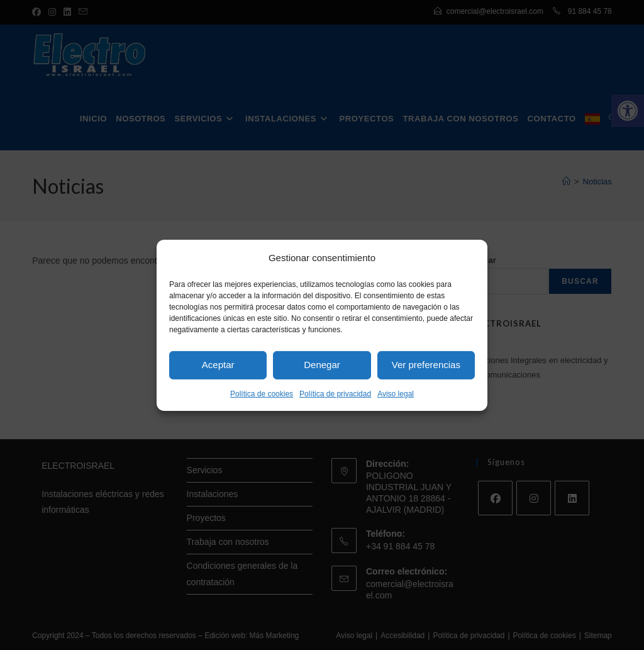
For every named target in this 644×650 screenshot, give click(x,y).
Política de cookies (262, 393)
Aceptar (218, 365)
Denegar (322, 365)
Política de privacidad (335, 393)
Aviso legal (396, 393)
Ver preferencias (426, 365)
